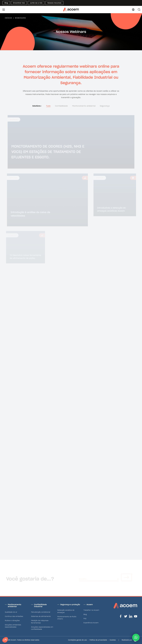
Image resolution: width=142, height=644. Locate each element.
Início (8, 18)
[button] (136, 637)
